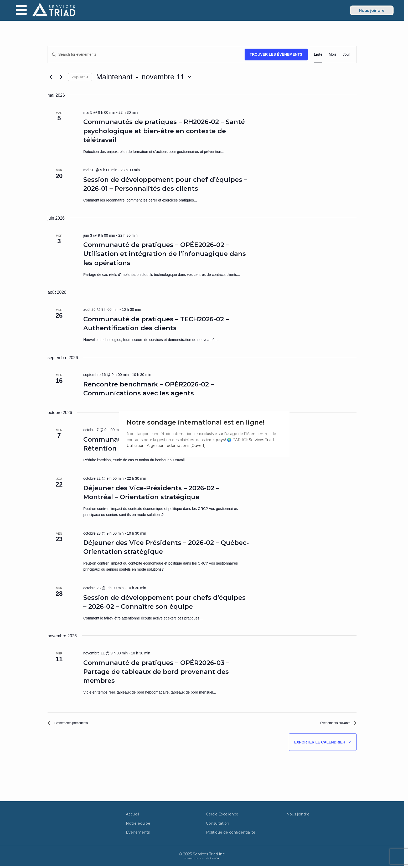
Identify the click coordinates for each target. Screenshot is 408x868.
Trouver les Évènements (276, 54)
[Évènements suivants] (61, 77)
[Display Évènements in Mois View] (333, 55)
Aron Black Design (210, 861)
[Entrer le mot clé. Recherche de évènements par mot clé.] (146, 55)
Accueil (132, 817)
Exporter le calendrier (320, 745)
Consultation (218, 826)
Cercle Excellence (222, 817)
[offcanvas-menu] (21, 10)
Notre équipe (138, 826)
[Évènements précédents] (51, 77)
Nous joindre (298, 817)
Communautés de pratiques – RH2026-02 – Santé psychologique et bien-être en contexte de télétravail (164, 131)
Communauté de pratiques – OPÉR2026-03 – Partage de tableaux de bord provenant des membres (156, 672)
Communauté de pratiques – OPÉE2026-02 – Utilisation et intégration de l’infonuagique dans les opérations (165, 254)
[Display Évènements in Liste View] (318, 55)
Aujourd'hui (80, 77)
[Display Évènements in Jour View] (346, 55)
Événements (138, 835)
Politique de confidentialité (231, 835)
